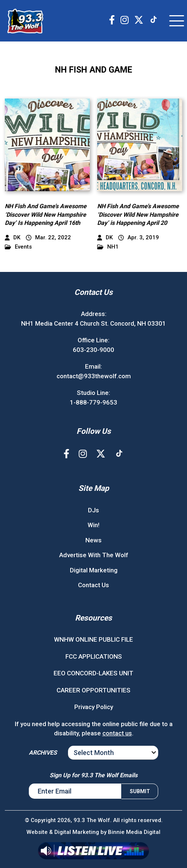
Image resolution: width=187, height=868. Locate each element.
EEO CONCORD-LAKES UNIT (93, 673)
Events (18, 247)
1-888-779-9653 (93, 402)
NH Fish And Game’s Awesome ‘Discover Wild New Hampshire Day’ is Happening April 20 (138, 214)
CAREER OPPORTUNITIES (93, 690)
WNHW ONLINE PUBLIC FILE (93, 639)
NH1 (108, 247)
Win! (93, 525)
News (93, 540)
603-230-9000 (93, 350)
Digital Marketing (94, 570)
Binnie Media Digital (134, 832)
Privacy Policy (94, 707)
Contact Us (93, 585)
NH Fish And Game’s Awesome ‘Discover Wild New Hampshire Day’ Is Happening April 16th (46, 214)
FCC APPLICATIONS (94, 656)
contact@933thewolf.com (94, 376)
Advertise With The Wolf (94, 555)
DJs (93, 510)
